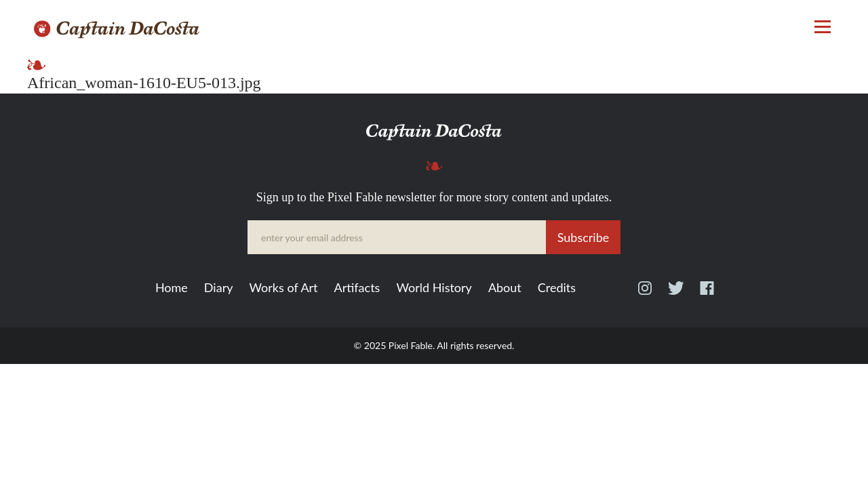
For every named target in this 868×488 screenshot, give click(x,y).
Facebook (707, 294)
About (505, 288)
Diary (219, 288)
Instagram (645, 294)
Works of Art (283, 288)
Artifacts (357, 288)
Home (172, 288)
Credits (557, 288)
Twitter (676, 294)
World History (434, 288)
